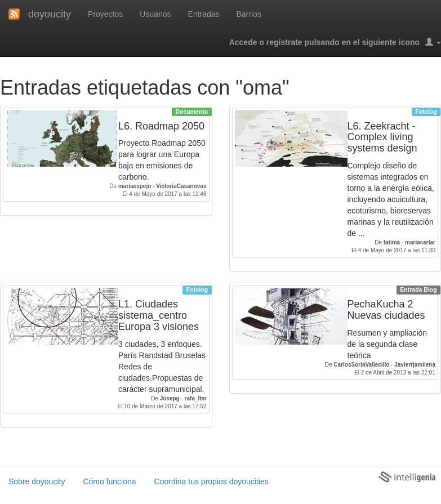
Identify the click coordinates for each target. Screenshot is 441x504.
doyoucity (50, 14)
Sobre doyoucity (37, 481)
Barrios (249, 14)
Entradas (204, 14)
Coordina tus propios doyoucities (211, 481)
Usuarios (155, 14)
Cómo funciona (109, 481)
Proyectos (105, 14)
